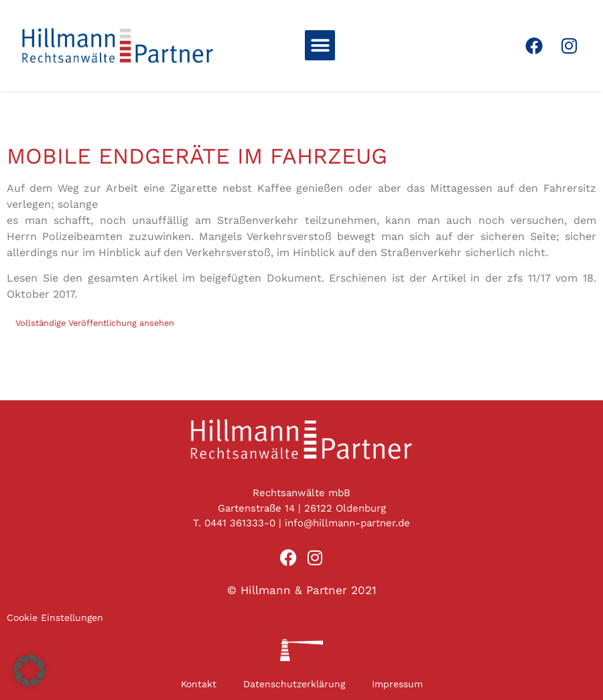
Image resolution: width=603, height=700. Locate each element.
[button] (320, 45)
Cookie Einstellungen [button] (55, 618)
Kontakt (199, 684)
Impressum (397, 684)
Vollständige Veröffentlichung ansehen (95, 323)
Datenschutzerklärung (294, 684)
